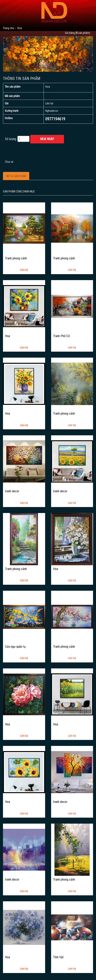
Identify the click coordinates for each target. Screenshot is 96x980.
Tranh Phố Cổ (61, 336)
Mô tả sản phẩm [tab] (16, 176)
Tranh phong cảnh (16, 258)
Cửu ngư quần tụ (15, 647)
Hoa (7, 336)
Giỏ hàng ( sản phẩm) (78, 33)
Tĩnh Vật (58, 957)
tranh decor (12, 491)
